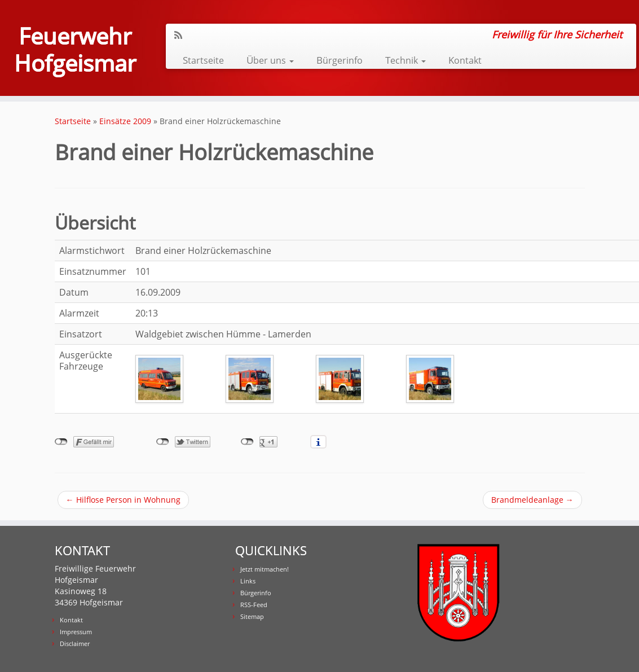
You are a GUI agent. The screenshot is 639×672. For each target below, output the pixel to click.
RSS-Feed (254, 605)
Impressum (76, 632)
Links (248, 581)
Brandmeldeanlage (532, 500)
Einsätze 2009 (125, 121)
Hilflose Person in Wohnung (123, 500)
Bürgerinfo (340, 60)
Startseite (203, 60)
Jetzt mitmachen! (265, 569)
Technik (406, 60)
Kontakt (465, 60)
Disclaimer (75, 644)
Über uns (270, 60)
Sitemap (252, 616)
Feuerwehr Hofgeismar (75, 50)
